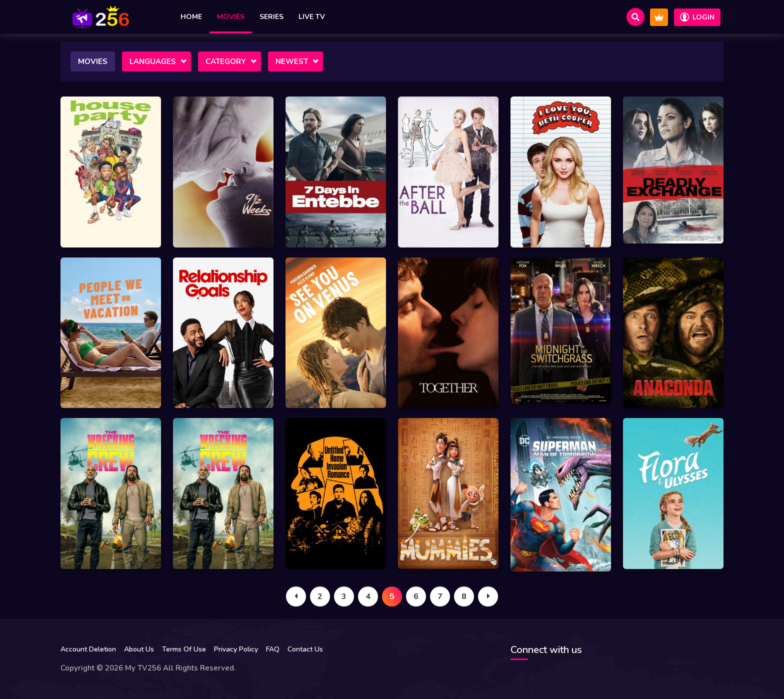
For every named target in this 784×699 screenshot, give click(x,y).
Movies (231, 17)
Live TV (312, 17)
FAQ (273, 649)
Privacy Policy (236, 649)
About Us (139, 649)
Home (191, 17)
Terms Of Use (184, 649)
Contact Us (305, 649)
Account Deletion (88, 649)
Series (271, 17)
